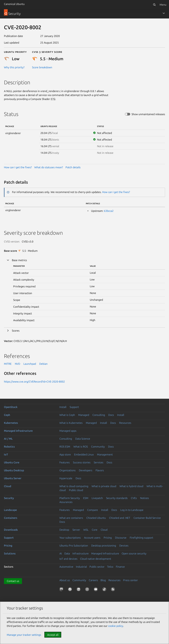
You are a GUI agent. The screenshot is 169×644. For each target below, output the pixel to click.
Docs (111, 415)
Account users (92, 538)
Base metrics (19, 260)
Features (65, 462)
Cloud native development (96, 559)
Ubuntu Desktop (14, 470)
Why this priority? (14, 67)
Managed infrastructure (18, 431)
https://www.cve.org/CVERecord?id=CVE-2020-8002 (34, 382)
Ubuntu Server (13, 478)
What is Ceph (67, 415)
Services (99, 462)
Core (95, 530)
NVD (17, 364)
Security (9, 498)
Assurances (66, 502)
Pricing (108, 538)
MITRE (8, 364)
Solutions (10, 553)
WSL (86, 530)
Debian (43, 364)
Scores (16, 331)
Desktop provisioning (104, 546)
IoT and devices (68, 559)
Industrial (81, 567)
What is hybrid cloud (131, 486)
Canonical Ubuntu (14, 4)
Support (74, 407)
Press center (130, 580)
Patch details (73, 167)
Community (98, 447)
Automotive (66, 567)
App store (65, 454)
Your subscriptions (70, 538)
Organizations (68, 470)
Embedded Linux (84, 454)
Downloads (11, 530)
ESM (86, 498)
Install (63, 407)
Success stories (82, 462)
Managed (84, 415)
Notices (144, 498)
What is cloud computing (74, 486)
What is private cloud (104, 486)
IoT (6, 454)
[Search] (154, 5)
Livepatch (97, 498)
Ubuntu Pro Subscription (74, 546)
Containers (11, 518)
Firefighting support (141, 538)
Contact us (13, 581)
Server (76, 530)
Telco (110, 567)
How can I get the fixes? (18, 167)
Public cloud (76, 490)
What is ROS (81, 447)
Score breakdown (42, 67)
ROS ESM (65, 447)
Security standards (117, 498)
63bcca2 (109, 211)
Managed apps (68, 431)
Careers (93, 580)
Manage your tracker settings (24, 635)
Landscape (10, 510)
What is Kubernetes (71, 423)
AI (61, 553)
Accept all (53, 635)
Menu (163, 5)
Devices (124, 546)
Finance (120, 567)
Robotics (9, 447)
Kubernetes (11, 423)
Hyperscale (66, 478)
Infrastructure (81, 553)
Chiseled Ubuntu (96, 518)
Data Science (83, 439)
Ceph (7, 415)
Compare (93, 510)
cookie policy (116, 626)
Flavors (100, 470)
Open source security (134, 553)
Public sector (97, 567)
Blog (103, 580)
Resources (125, 423)
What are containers (71, 518)
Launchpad (30, 364)
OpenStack (11, 407)
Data (67, 553)
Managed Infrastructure (105, 553)
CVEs (134, 498)
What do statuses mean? (49, 167)
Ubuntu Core (12, 462)
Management (105, 454)
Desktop (64, 530)
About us (65, 580)
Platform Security (70, 498)
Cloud (8, 486)
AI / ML (8, 439)
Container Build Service (147, 518)
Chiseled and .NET (120, 518)
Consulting (99, 415)
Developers (86, 470)
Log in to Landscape (132, 510)
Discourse (121, 538)
